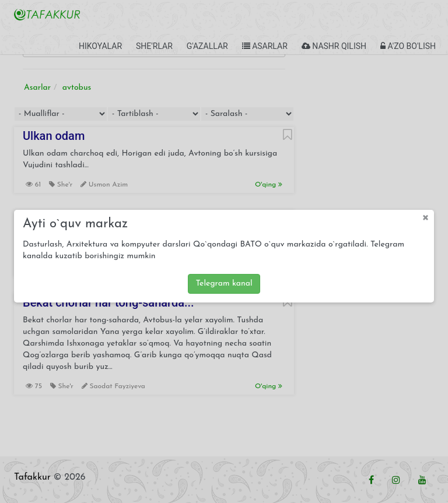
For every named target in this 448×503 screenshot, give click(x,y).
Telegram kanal (224, 284)
